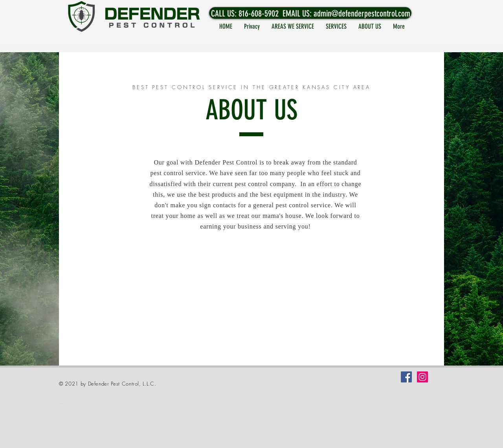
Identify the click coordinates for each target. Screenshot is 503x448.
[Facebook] (406, 377)
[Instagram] (422, 377)
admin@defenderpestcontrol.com (362, 14)
